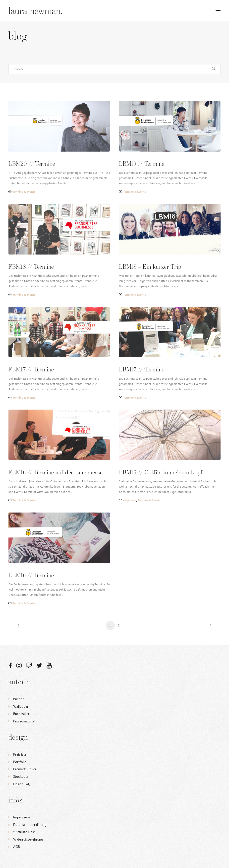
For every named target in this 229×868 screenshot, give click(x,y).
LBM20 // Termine (32, 164)
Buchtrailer (21, 714)
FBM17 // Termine (31, 370)
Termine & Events (24, 192)
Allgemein (130, 500)
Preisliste (20, 754)
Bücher (18, 699)
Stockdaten (22, 777)
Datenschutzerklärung (30, 825)
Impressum (22, 817)
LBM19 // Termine (142, 164)
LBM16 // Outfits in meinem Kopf (161, 473)
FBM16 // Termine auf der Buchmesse (56, 473)
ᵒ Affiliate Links (24, 832)
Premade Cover (25, 769)
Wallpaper (21, 707)
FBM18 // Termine (31, 267)
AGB (17, 847)
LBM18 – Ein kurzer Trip (150, 267)
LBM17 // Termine (142, 370)
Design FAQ (22, 784)
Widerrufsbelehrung (28, 839)
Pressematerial (24, 721)
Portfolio (20, 762)
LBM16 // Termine (31, 576)
